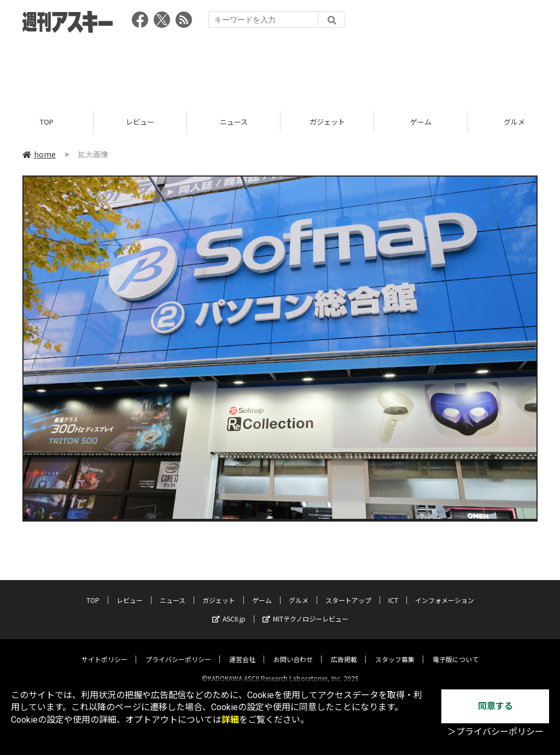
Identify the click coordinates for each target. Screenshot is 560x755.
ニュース (234, 122)
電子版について (456, 650)
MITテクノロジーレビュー (305, 609)
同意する (495, 706)
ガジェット (327, 122)
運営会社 (242, 650)
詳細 (230, 720)
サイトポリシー (104, 650)
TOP (47, 122)
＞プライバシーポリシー (495, 732)
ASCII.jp (229, 609)
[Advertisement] (280, 68)
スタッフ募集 (395, 650)
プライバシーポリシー (178, 650)
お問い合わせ (293, 650)
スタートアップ (348, 591)
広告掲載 (344, 650)
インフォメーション (445, 591)
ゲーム (421, 122)
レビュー (140, 122)
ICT (393, 591)
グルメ (299, 591)
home (39, 154)
